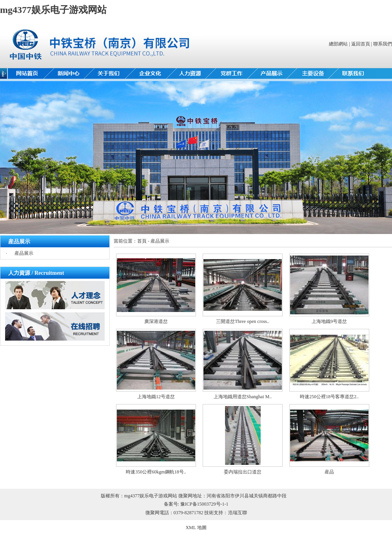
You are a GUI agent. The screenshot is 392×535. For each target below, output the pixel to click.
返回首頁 (361, 44)
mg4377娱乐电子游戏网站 (53, 10)
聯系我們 (383, 44)
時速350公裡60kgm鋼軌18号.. (156, 472)
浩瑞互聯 (238, 513)
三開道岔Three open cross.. (243, 321)
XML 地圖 (196, 528)
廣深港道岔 (156, 321)
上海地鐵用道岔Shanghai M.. (243, 397)
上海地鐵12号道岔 (156, 397)
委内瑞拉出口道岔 (243, 472)
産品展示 (24, 253)
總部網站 (338, 44)
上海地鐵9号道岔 (329, 321)
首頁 (142, 241)
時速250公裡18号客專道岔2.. (329, 397)
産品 (329, 472)
